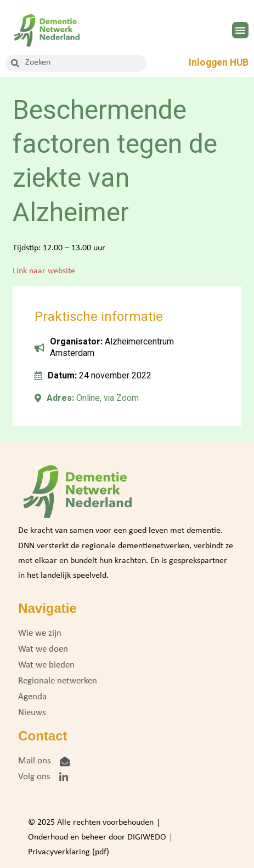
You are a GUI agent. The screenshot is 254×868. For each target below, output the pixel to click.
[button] (240, 30)
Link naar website (44, 271)
